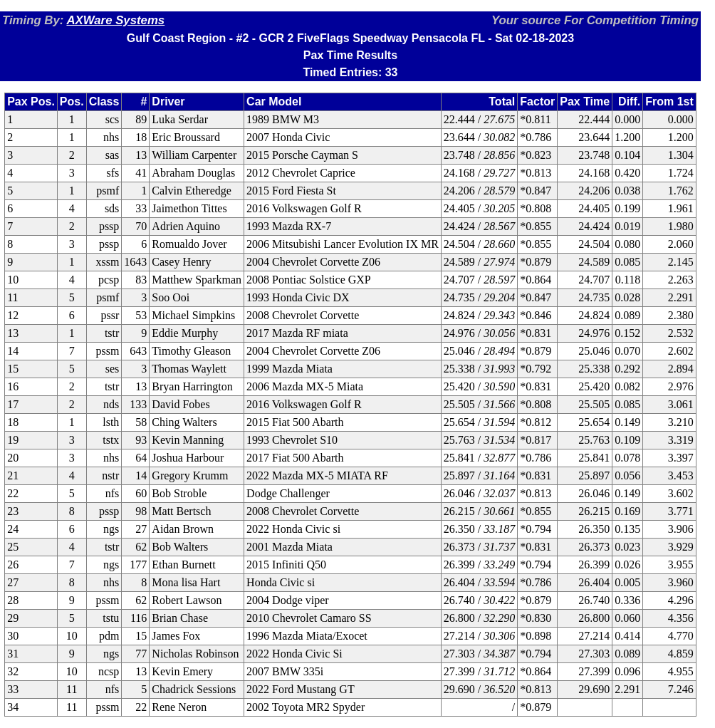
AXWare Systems (115, 20)
